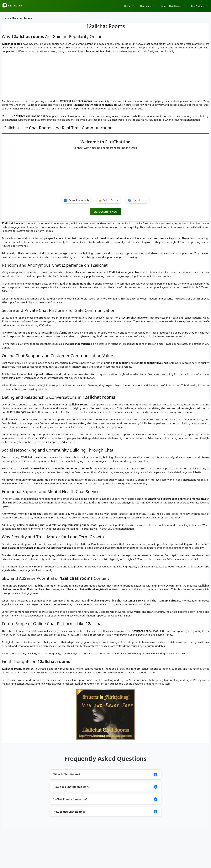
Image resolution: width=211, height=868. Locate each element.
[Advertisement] (106, 77)
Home (131, 6)
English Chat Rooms (175, 6)
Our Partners (201, 6)
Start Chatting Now (106, 212)
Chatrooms (149, 6)
